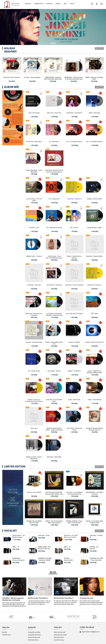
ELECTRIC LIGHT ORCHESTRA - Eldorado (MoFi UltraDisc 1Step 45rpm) (54, 494)
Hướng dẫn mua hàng (34, 632)
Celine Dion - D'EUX (44, 535)
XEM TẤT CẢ (99, 48)
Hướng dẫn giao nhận (34, 637)
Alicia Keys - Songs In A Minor (95, 256)
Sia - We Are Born (54, 142)
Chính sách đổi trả (59, 637)
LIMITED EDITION (15, 466)
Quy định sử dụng (59, 640)
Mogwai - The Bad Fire (74, 371)
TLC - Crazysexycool (54, 199)
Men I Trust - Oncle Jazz (54, 113)
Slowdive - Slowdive (74, 342)
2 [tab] (52, 43)
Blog (65, 4)
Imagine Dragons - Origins (94, 228)
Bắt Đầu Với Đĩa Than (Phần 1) (64, 598)
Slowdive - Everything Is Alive (34, 342)
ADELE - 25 (67, 547)
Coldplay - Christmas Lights (94, 199)
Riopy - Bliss (34, 428)
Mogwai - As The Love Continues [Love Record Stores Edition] (34, 401)
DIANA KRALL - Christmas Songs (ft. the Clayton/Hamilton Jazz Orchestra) (74, 79)
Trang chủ (28, 4)
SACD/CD (49, 4)
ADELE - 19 (16, 547)
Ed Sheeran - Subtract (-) (74, 199)
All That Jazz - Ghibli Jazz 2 (34, 142)
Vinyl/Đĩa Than (38, 4)
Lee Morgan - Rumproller (34, 285)
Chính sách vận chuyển (60, 635)
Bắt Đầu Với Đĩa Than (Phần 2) (38, 598)
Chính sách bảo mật (60, 632)
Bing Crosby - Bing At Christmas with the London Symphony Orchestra (54, 172)
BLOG (53, 572)
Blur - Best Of (74, 228)
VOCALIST (10, 531)
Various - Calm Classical (94, 400)
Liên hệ (72, 4)
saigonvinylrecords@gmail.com (91, 632)
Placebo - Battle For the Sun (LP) (94, 342)
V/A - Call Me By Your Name (54, 228)
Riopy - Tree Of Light (74, 400)
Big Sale (58, 4)
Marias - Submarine (95, 113)
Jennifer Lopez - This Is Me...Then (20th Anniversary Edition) (54, 258)
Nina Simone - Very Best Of (74, 113)
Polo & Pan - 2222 (34, 228)
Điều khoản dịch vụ (33, 640)
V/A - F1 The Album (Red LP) (74, 142)
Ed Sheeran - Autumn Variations (74, 285)
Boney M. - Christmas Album (32, 77)
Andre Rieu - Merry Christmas (12, 77)
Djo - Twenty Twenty (34, 371)
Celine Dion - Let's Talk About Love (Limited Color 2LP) (71, 537)
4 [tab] (55, 43)
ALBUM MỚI (11, 87)
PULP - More (95, 314)
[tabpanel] (53, 27)
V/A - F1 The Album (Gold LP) (95, 142)
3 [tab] (54, 43)
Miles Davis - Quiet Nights (54, 457)
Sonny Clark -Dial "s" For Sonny (74, 314)
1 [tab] (51, 43)
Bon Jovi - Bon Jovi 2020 (34, 492)
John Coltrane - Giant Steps (54, 285)
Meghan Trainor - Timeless (34, 256)
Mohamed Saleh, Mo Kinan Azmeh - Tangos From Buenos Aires (54, 430)
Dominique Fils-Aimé (86, 598)
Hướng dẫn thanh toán (34, 635)
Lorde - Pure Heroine (34, 113)
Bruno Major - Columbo (54, 371)
